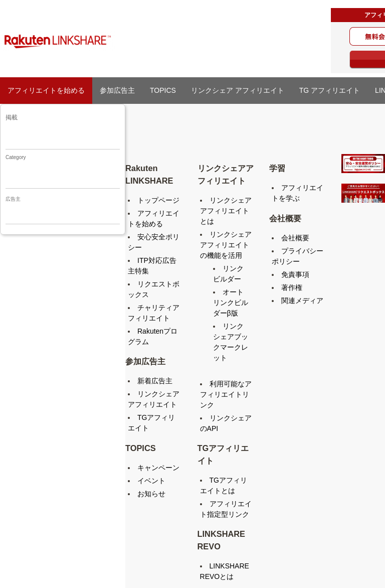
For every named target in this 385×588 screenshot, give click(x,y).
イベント (151, 481)
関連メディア (302, 301)
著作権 (292, 287)
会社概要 (295, 238)
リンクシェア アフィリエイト (238, 90)
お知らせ (151, 494)
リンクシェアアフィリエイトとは (226, 211)
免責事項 (295, 274)
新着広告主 (155, 381)
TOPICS (163, 90)
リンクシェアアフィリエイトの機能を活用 (226, 245)
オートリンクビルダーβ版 (231, 303)
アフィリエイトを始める (46, 90)
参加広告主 (117, 90)
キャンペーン (158, 468)
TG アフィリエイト (330, 90)
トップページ (158, 200)
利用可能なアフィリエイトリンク (226, 394)
